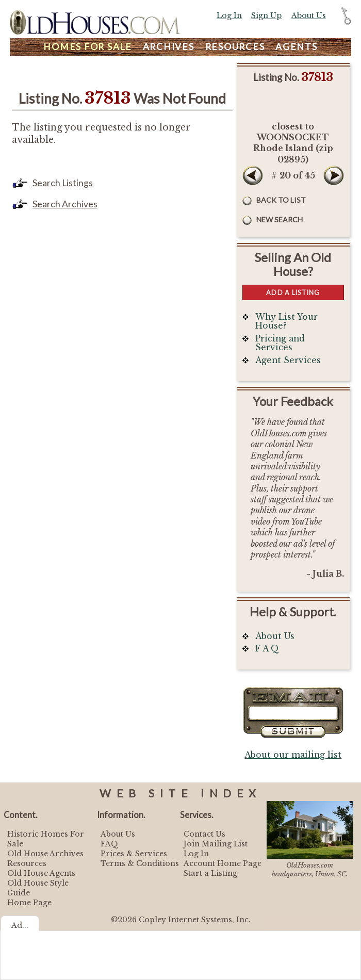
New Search (280, 219)
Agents (297, 47)
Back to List (281, 200)
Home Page (29, 903)
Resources (235, 47)
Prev (253, 175)
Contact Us (204, 834)
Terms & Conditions (140, 863)
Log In (229, 15)
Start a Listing (210, 873)
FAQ (109, 844)
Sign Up (266, 15)
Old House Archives (45, 854)
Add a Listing (293, 292)
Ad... (20, 925)
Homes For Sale (88, 47)
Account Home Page (223, 863)
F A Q (267, 649)
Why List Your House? (286, 322)
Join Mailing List (216, 844)
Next (334, 175)
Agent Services (288, 360)
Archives (169, 47)
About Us (309, 15)
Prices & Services (134, 854)
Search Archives (65, 204)
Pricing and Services (280, 343)
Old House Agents (41, 873)
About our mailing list (293, 755)
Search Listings (63, 183)
